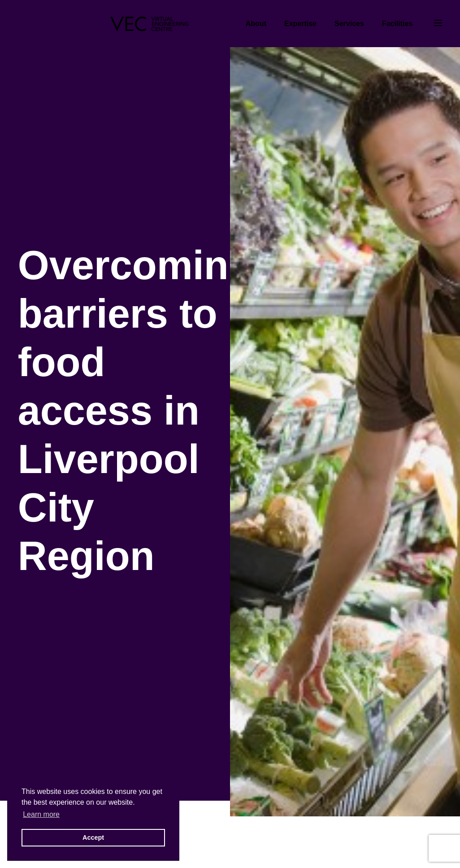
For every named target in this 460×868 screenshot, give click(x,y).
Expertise (300, 24)
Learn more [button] (41, 814)
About (256, 24)
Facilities (397, 24)
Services (349, 24)
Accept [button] (93, 837)
